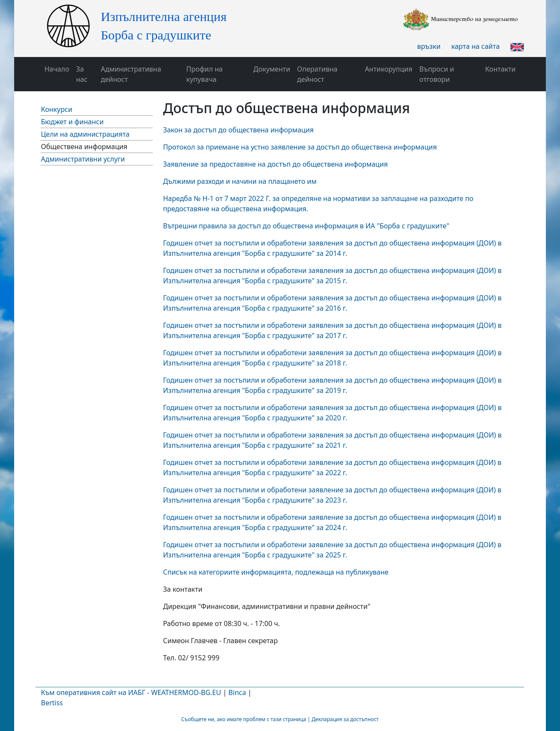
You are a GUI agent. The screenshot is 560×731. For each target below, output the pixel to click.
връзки (429, 46)
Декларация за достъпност (345, 719)
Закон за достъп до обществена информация (238, 130)
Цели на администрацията (85, 134)
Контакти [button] (500, 69)
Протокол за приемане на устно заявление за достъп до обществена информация (300, 147)
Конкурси (56, 109)
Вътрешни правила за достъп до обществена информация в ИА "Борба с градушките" (306, 226)
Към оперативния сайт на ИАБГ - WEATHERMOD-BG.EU (131, 692)
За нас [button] (82, 74)
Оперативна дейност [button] (317, 74)
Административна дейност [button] (131, 74)
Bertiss (52, 703)
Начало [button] (57, 69)
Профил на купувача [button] (205, 74)
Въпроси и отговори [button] (437, 74)
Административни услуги (83, 159)
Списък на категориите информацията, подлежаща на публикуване (276, 572)
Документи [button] (272, 69)
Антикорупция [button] (388, 69)
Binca (237, 692)
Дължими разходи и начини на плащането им (240, 181)
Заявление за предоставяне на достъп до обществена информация (275, 164)
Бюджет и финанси (72, 122)
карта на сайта (475, 46)
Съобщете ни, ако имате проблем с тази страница (244, 719)
